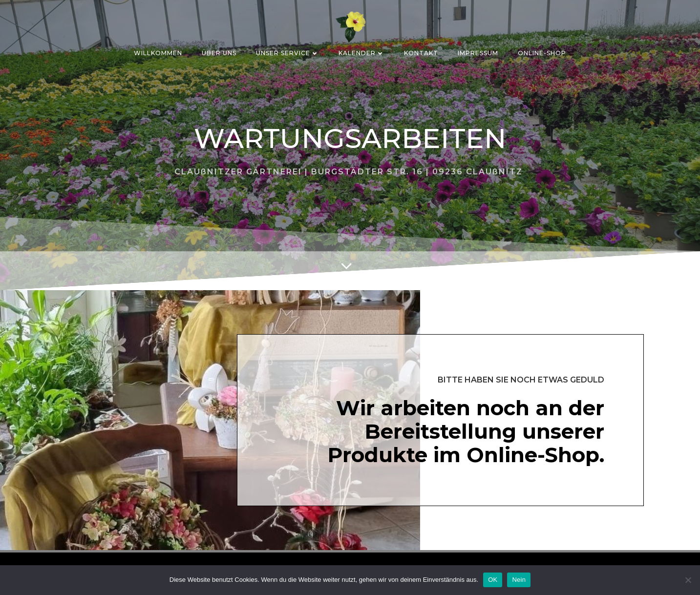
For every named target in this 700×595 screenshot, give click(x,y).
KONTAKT (421, 53)
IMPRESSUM (478, 53)
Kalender (361, 53)
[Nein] (688, 580)
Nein (519, 580)
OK (493, 580)
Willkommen (158, 53)
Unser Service (287, 53)
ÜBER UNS (219, 53)
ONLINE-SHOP (542, 53)
